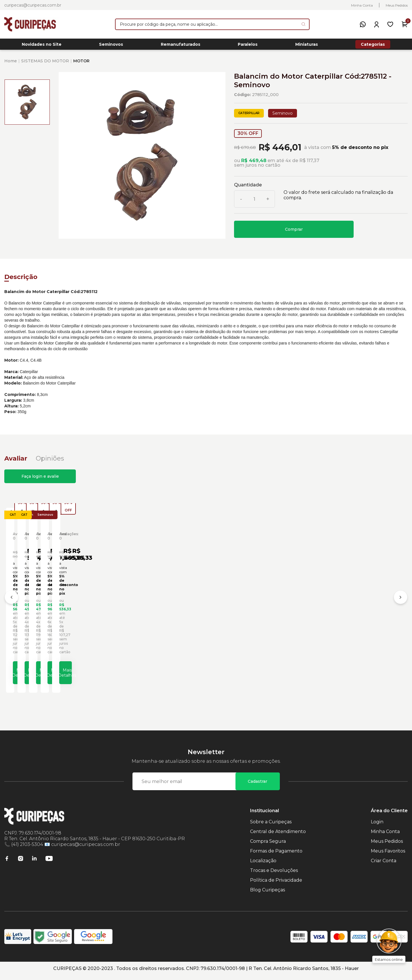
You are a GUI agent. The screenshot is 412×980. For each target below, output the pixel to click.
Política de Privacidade (276, 885)
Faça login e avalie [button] (40, 479)
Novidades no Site (42, 46)
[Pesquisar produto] (303, 24)
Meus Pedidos (397, 5)
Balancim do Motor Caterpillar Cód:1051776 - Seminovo (54, 618)
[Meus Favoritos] (390, 24)
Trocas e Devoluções (274, 875)
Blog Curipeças (268, 894)
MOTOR (81, 64)
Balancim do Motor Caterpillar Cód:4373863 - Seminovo (357, 618)
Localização (263, 865)
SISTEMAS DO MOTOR (45, 64)
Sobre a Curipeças (271, 826)
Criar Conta (384, 865)
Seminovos (111, 46)
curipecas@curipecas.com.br (33, 5)
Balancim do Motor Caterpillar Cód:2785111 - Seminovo (256, 618)
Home (11, 64)
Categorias (373, 46)
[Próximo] (401, 602)
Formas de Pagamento (276, 855)
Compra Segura (268, 846)
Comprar (294, 232)
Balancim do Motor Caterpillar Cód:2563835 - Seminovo (155, 618)
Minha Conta (362, 5)
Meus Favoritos (388, 855)
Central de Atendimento (278, 836)
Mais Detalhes (59, 675)
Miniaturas (307, 46)
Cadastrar (257, 786)
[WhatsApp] (363, 24)
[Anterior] (11, 602)
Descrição (21, 280)
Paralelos (248, 46)
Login (377, 826)
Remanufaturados (181, 46)
